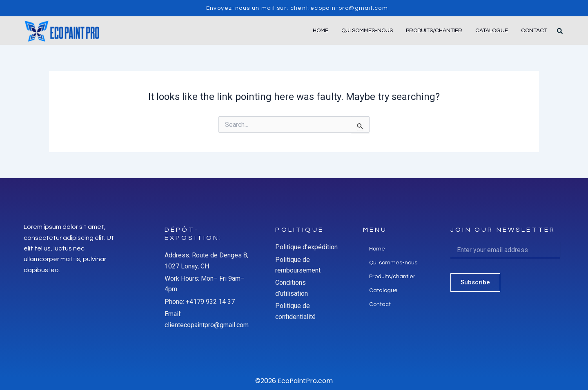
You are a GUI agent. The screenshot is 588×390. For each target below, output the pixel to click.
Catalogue (492, 31)
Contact (534, 31)
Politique (299, 230)
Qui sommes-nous (367, 31)
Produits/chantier (434, 31)
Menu (375, 230)
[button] (560, 31)
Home (321, 31)
